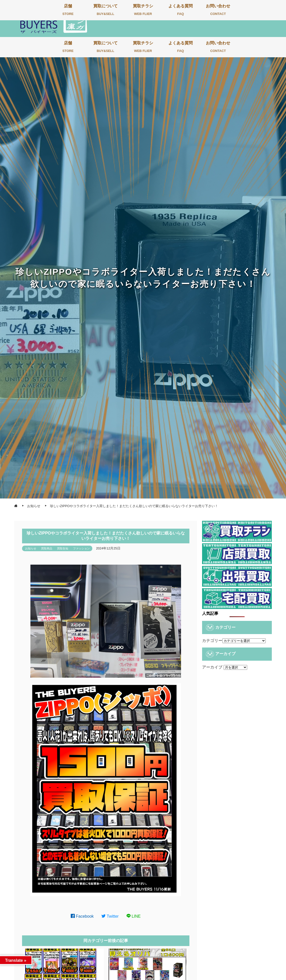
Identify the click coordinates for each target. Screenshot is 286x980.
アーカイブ (212, 667)
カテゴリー (212, 641)
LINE (134, 916)
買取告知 (63, 548)
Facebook (82, 916)
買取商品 (47, 548)
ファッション (81, 548)
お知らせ (31, 548)
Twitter (110, 916)
